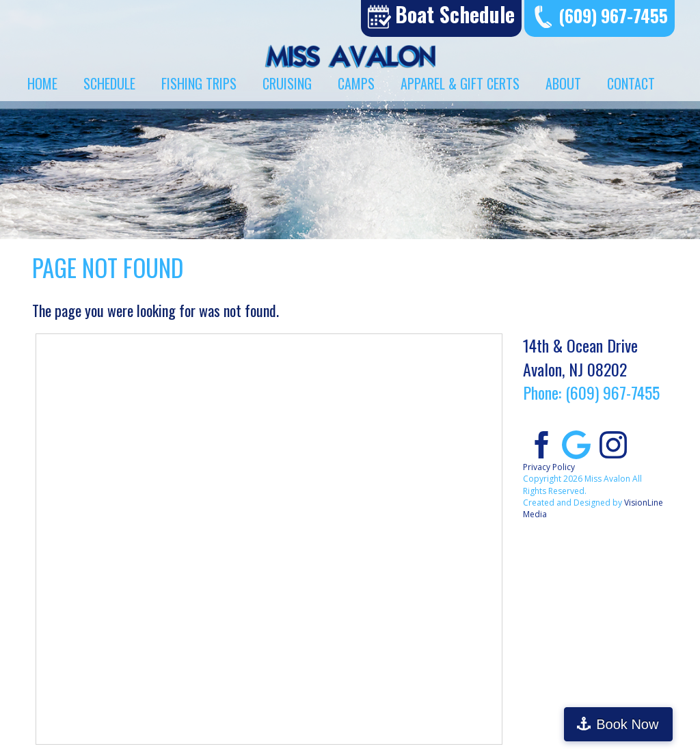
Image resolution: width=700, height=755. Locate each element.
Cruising (287, 83)
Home (42, 83)
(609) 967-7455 (613, 15)
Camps (356, 83)
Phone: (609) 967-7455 (591, 392)
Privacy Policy (549, 467)
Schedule (109, 83)
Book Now (641, 724)
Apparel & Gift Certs (460, 83)
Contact (631, 83)
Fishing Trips (199, 83)
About (563, 83)
